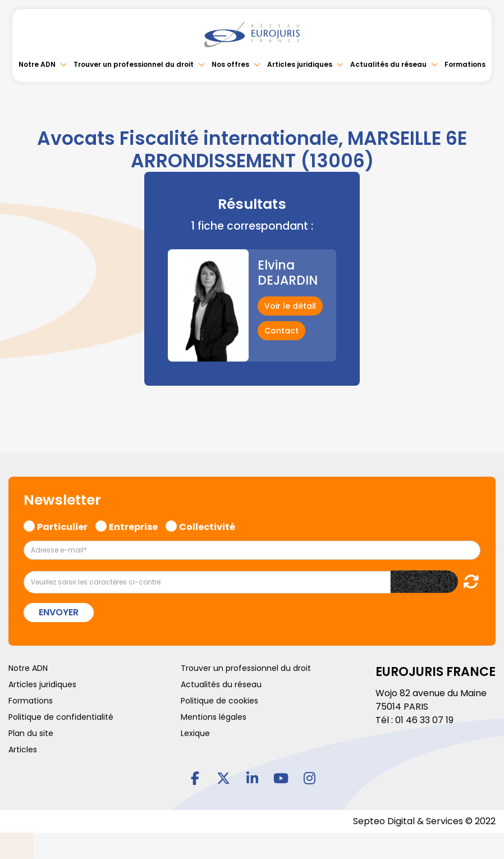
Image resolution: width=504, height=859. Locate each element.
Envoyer (59, 612)
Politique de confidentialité (61, 717)
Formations (465, 64)
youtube (281, 778)
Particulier (62, 526)
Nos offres (230, 64)
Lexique (195, 733)
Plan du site (31, 733)
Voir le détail (290, 306)
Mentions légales (214, 717)
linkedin (252, 778)
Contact (281, 331)
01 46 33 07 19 (424, 720)
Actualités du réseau (388, 64)
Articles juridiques (300, 64)
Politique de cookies (219, 701)
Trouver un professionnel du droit (134, 64)
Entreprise (133, 526)
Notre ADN (37, 64)
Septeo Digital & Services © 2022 (424, 821)
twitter (223, 778)
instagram (309, 778)
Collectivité (207, 526)
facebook (195, 778)
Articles (23, 750)
